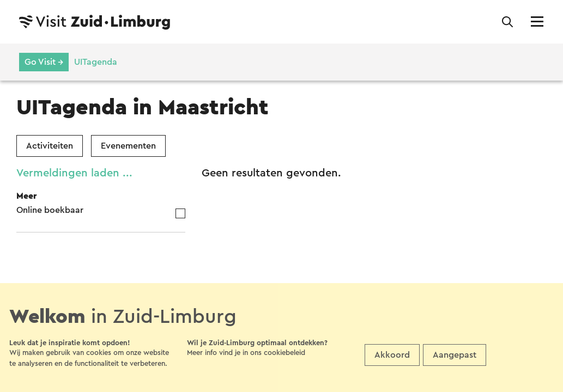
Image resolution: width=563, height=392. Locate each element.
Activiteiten (50, 146)
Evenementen (128, 146)
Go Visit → (44, 62)
